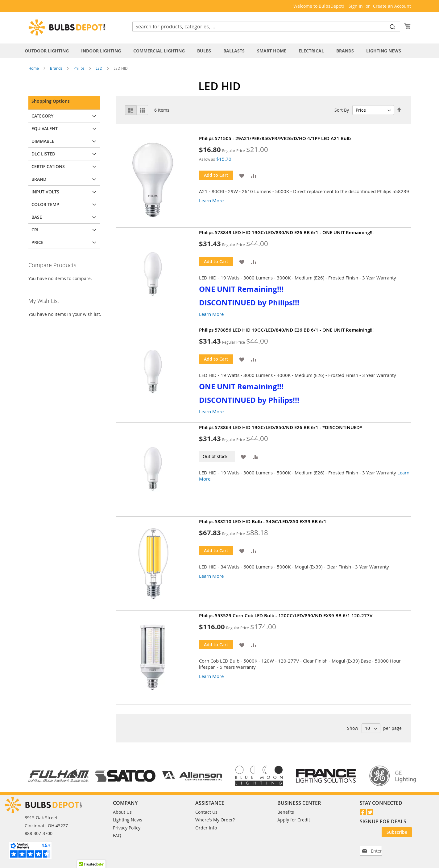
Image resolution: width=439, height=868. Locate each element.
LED (99, 68)
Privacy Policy (127, 828)
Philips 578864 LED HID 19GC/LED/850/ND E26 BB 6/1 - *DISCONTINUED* (281, 427)
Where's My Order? (215, 820)
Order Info (206, 828)
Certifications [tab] (48, 166)
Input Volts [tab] (45, 192)
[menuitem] (50, 51)
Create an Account (392, 6)
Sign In (356, 6)
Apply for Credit (294, 820)
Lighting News (128, 820)
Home (34, 68)
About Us (122, 812)
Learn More (211, 200)
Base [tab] (37, 217)
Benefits (286, 812)
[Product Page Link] (157, 180)
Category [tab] (42, 116)
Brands (57, 68)
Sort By (342, 110)
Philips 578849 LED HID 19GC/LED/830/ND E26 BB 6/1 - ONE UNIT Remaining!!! (286, 232)
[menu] (220, 51)
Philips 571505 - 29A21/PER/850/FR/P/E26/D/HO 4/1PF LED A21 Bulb (275, 138)
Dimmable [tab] (43, 141)
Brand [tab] (39, 179)
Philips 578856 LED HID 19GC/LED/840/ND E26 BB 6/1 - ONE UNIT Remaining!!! (286, 330)
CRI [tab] (35, 230)
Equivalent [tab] (45, 128)
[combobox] (266, 27)
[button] (242, 175)
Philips (79, 68)
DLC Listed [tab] (43, 154)
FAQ (117, 835)
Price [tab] (37, 242)
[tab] (219, 51)
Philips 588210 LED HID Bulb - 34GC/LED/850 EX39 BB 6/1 (263, 521)
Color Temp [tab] (45, 204)
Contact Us (206, 812)
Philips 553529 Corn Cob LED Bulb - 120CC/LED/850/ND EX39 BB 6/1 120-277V (286, 616)
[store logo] (67, 27)
